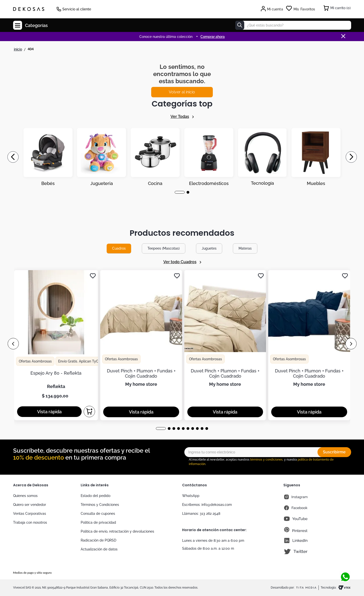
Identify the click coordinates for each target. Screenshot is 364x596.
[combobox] (293, 25)
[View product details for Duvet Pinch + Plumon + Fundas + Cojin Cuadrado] (141, 345)
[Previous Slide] (13, 157)
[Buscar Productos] (240, 25)
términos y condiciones (266, 460)
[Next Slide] (351, 157)
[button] (180, 192)
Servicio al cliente (77, 9)
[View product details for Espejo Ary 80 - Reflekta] (56, 345)
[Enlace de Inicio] (18, 49)
